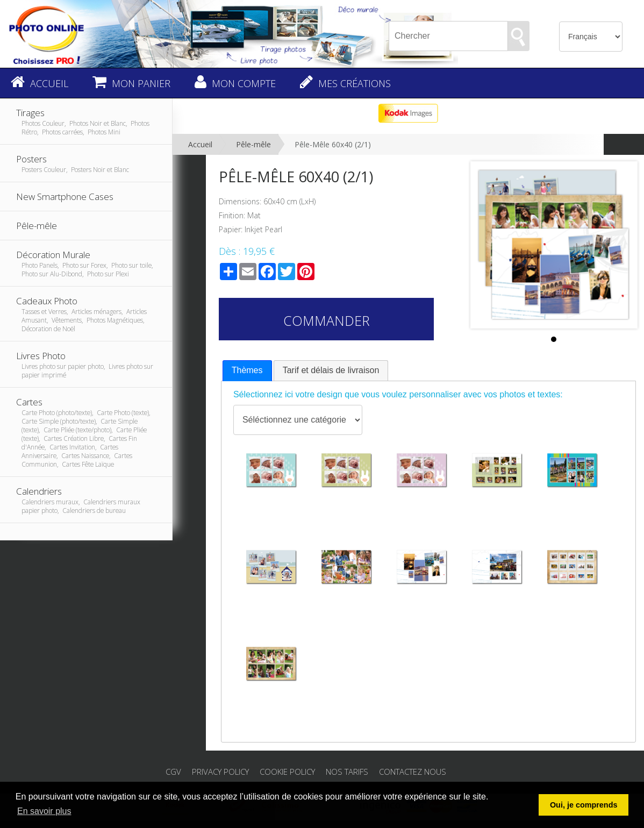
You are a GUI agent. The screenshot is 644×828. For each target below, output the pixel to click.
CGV (173, 772)
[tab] (247, 371)
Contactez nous (413, 772)
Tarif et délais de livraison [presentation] (331, 370)
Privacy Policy (220, 772)
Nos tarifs (347, 772)
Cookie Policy (287, 772)
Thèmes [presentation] (247, 370)
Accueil (200, 144)
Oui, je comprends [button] (584, 805)
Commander (327, 320)
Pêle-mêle (253, 144)
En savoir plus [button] (44, 811)
